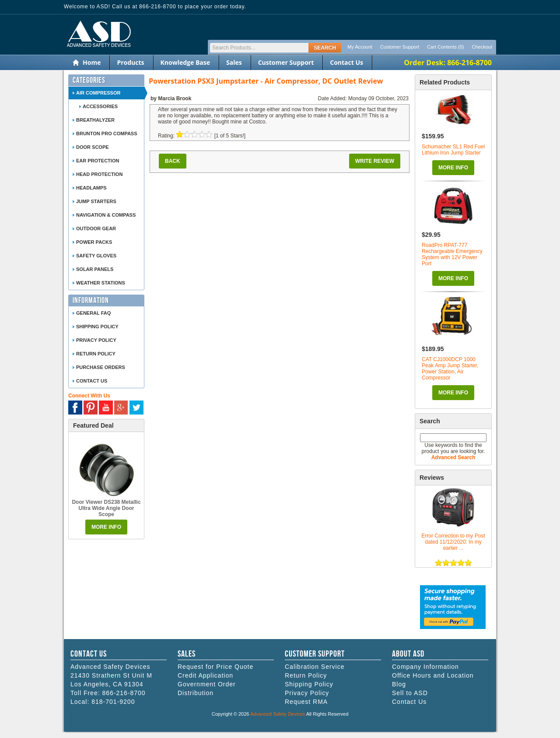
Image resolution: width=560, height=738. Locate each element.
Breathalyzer (95, 120)
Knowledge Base (185, 62)
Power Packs (94, 242)
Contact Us (346, 62)
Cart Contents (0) (445, 47)
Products (130, 62)
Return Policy (96, 354)
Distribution (196, 693)
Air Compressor (98, 93)
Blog (399, 684)
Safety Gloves (96, 256)
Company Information (425, 667)
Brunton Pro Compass (107, 134)
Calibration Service (315, 667)
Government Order (207, 684)
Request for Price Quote (215, 667)
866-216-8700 (124, 693)
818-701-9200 (113, 702)
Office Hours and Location (433, 675)
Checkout (482, 47)
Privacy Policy (96, 340)
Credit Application (205, 675)
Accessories (100, 106)
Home (92, 62)
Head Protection (99, 174)
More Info (453, 168)
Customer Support (400, 47)
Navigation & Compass (106, 215)
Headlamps (91, 188)
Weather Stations (101, 283)
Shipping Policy (97, 327)
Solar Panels (95, 269)
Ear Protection (98, 161)
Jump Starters (96, 201)
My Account (360, 47)
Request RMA (306, 702)
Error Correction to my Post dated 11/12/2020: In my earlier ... (453, 542)
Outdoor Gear (96, 228)
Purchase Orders (101, 367)
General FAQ (93, 313)
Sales (234, 62)
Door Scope (93, 147)
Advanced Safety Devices (278, 714)
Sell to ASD (410, 693)
